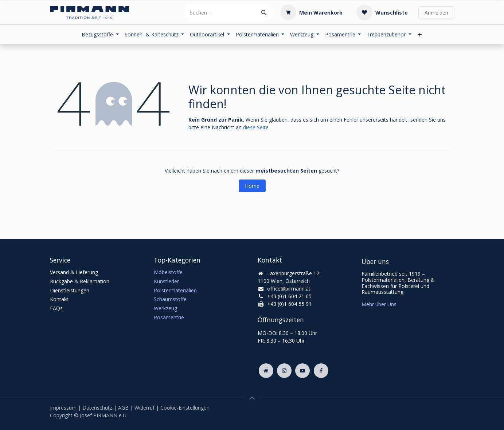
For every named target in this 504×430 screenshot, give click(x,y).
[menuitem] (100, 34)
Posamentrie (169, 317)
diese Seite (256, 127)
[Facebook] (321, 371)
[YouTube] (302, 371)
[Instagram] (284, 371)
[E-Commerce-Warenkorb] (311, 12)
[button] (252, 398)
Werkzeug (165, 308)
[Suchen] (264, 12)
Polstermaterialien (175, 290)
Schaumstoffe (170, 299)
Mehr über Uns (379, 304)
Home (252, 186)
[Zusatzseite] (266, 371)
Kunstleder (166, 281)
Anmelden (436, 13)
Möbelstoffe (168, 272)
